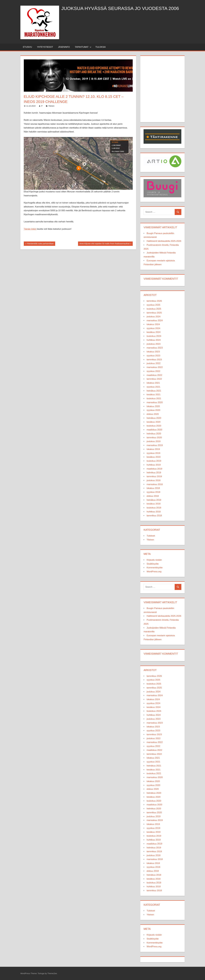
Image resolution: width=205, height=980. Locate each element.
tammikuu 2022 (154, 379)
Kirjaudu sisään (154, 560)
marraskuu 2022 (155, 367)
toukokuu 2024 (154, 336)
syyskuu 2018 (153, 492)
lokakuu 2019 (153, 449)
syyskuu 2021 (153, 387)
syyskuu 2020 (153, 410)
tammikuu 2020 (154, 438)
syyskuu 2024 (153, 328)
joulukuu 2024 (153, 317)
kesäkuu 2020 (153, 422)
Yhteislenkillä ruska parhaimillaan (40, 244)
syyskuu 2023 (153, 356)
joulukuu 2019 (153, 441)
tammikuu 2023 (154, 360)
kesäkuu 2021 (153, 395)
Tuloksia (100, 47)
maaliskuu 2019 (154, 469)
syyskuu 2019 (153, 453)
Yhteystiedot (45, 47)
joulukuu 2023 (153, 344)
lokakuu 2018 (153, 488)
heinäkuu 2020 (154, 418)
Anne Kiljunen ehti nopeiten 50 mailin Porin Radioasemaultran (105, 244)
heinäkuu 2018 (154, 500)
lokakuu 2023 (153, 352)
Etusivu (27, 47)
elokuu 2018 (153, 496)
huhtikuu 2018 (154, 512)
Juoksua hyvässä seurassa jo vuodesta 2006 (120, 8)
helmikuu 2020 (154, 434)
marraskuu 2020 (155, 402)
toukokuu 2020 (154, 426)
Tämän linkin (30, 229)
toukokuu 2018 (154, 508)
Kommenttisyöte (155, 568)
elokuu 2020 (153, 414)
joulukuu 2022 (153, 363)
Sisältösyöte (153, 564)
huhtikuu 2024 (154, 340)
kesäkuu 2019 (153, 457)
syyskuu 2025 (153, 305)
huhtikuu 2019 (154, 465)
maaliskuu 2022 (154, 375)
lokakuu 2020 (153, 406)
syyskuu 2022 (153, 371)
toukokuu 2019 (154, 461)
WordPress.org (154, 572)
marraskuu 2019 (155, 445)
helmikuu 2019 (154, 473)
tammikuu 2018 (154, 516)
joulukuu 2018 (153, 480)
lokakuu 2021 (153, 383)
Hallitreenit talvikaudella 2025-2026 (164, 241)
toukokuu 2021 (154, 398)
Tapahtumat (83, 47)
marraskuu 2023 (155, 348)
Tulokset (151, 536)
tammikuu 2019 (154, 476)
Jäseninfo (64, 47)
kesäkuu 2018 (153, 504)
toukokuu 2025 (154, 309)
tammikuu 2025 (154, 313)
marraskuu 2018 (155, 484)
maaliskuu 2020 (154, 430)
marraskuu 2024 (155, 320)
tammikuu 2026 (154, 301)
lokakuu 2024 (153, 324)
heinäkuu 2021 (154, 391)
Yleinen (51, 106)
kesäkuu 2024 (153, 332)
